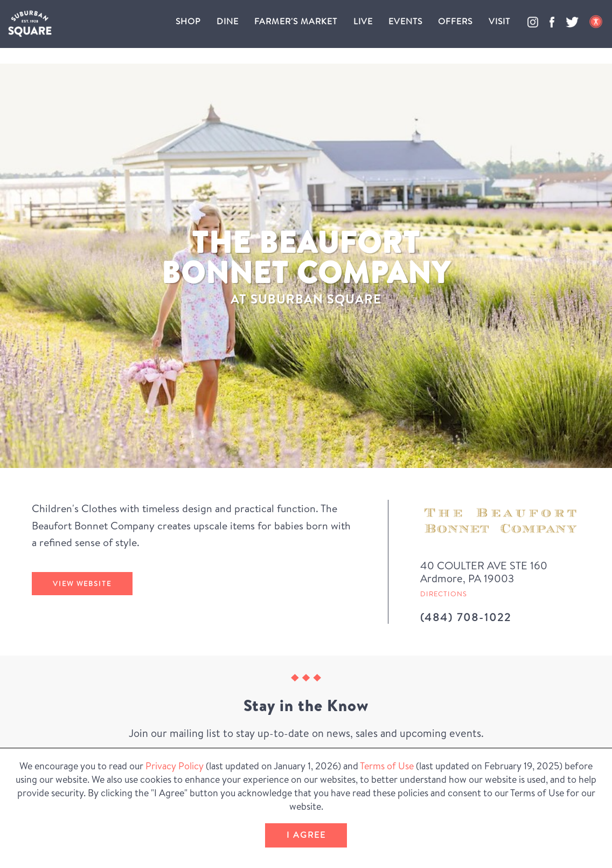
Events (405, 21)
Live (363, 21)
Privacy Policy (175, 766)
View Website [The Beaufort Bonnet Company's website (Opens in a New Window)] (82, 583)
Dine (228, 21)
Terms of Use (387, 766)
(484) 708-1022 (466, 617)
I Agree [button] (306, 835)
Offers (455, 21)
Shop (188, 21)
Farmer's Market (296, 21)
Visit (499, 21)
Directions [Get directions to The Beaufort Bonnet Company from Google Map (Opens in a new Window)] (444, 594)
